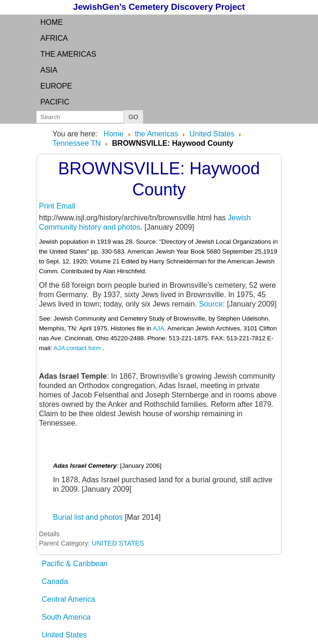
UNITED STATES (118, 543)
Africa (54, 38)
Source (211, 304)
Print (48, 206)
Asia (49, 70)
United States (64, 635)
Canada (55, 581)
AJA (159, 328)
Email (66, 206)
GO (133, 117)
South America (66, 617)
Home (52, 22)
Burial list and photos (88, 517)
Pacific (55, 102)
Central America (68, 599)
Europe (56, 86)
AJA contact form (77, 348)
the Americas (68, 54)
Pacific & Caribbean (75, 564)
